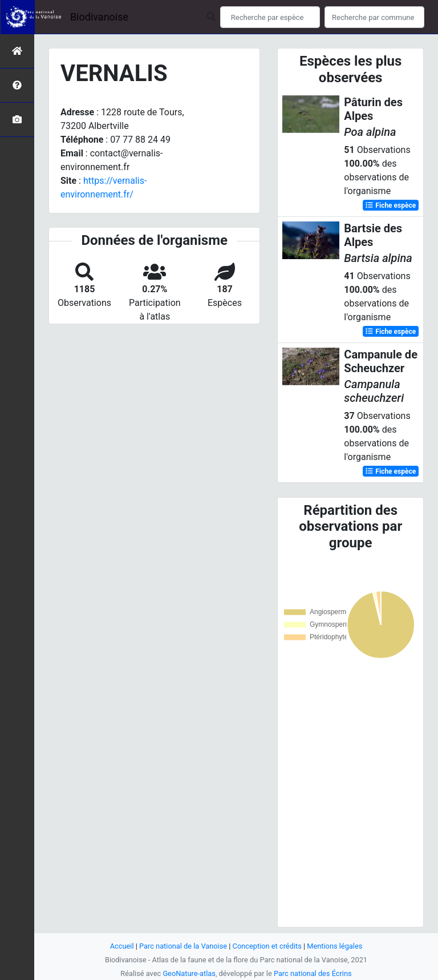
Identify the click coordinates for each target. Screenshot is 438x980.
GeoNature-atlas (189, 973)
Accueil (122, 946)
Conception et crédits (267, 946)
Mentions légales (334, 946)
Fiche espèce (390, 205)
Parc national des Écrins (313, 973)
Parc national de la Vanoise (183, 946)
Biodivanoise (99, 17)
